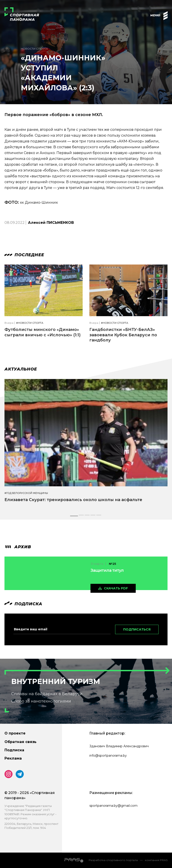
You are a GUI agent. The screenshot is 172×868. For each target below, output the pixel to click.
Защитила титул (107, 570)
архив (18, 547)
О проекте (15, 733)
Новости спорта (34, 49)
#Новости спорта (30, 323)
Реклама (13, 758)
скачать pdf (116, 588)
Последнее (24, 255)
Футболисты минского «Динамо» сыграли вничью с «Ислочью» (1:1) (43, 332)
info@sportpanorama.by (108, 756)
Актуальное (21, 369)
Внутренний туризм (56, 681)
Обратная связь (20, 742)
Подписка (14, 750)
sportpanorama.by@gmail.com (113, 806)
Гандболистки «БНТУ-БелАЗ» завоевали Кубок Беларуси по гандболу (123, 335)
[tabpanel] (86, 445)
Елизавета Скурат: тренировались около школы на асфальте (73, 500)
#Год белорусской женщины (26, 493)
